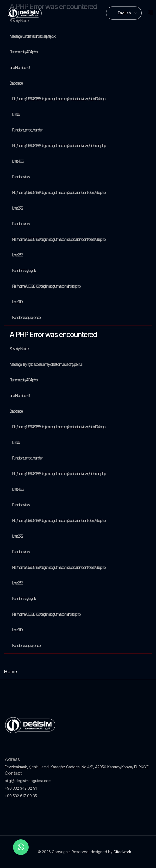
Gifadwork (122, 852)
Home (10, 672)
